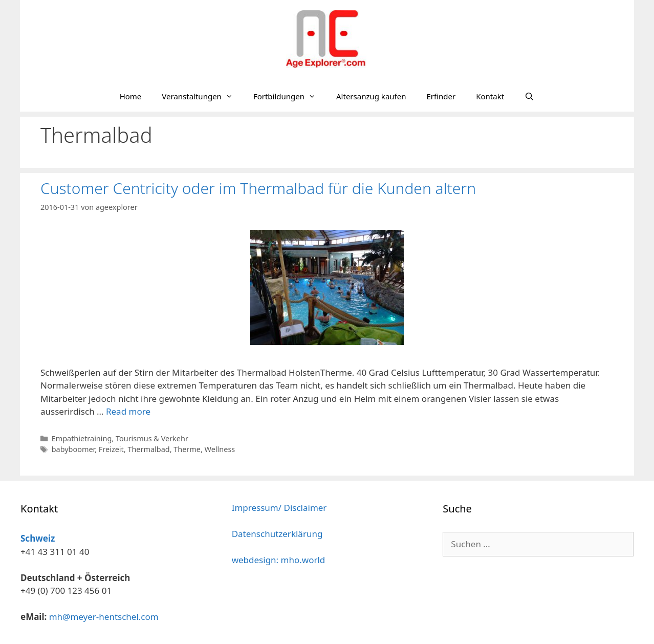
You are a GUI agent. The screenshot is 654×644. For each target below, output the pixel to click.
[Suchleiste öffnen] (529, 96)
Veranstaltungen (202, 96)
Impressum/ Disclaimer (279, 508)
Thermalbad (148, 449)
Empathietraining (82, 438)
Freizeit (111, 449)
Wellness (220, 449)
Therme (187, 449)
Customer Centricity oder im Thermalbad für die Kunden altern (258, 188)
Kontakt (490, 96)
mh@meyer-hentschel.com (104, 617)
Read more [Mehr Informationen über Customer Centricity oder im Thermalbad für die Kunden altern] (128, 411)
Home (131, 96)
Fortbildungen (290, 96)
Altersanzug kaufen (371, 96)
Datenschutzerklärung (277, 534)
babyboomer (73, 449)
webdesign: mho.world (279, 560)
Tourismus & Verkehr (152, 438)
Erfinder (441, 96)
